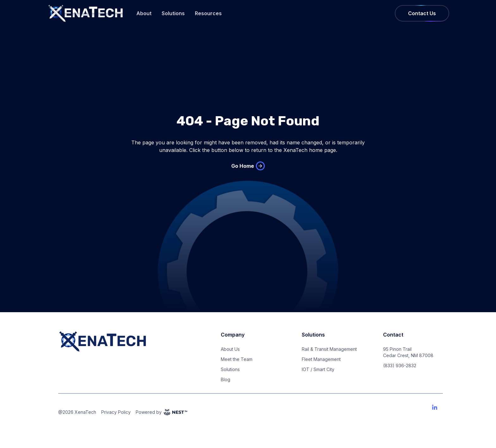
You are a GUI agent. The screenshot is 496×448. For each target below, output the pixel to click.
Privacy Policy (116, 412)
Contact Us (422, 13)
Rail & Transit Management (329, 349)
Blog (226, 379)
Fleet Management (321, 359)
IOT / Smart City (318, 369)
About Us (230, 349)
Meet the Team (237, 359)
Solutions (173, 13)
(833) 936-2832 (400, 366)
